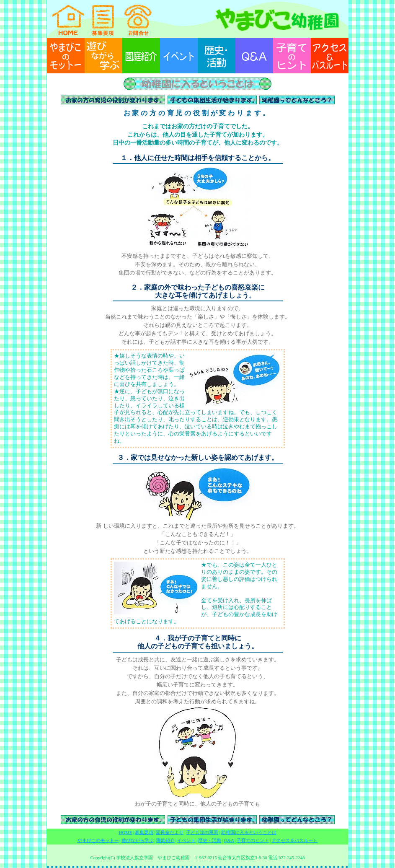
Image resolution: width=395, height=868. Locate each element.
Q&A (229, 840)
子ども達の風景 (202, 832)
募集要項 (144, 832)
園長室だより (170, 832)
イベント (186, 840)
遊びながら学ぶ (138, 840)
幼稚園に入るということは (249, 832)
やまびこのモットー (98, 840)
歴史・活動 (210, 840)
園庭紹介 (165, 840)
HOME (125, 832)
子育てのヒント (253, 840)
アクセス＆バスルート (294, 840)
